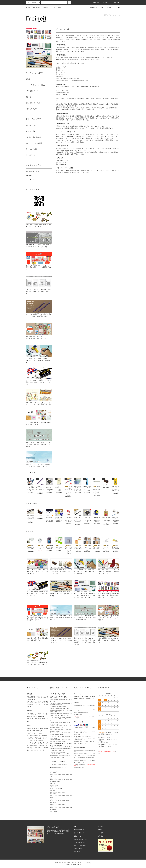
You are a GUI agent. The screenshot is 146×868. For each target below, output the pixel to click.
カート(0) (115, 3)
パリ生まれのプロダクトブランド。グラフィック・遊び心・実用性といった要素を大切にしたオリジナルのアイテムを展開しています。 (85, 592)
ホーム (76, 827)
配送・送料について (79, 833)
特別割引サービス (31, 175)
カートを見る (101, 833)
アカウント (95, 3)
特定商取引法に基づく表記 (81, 839)
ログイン (105, 3)
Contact (108, 8)
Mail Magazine (92, 8)
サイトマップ (30, 179)
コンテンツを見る (55, 8)
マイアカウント (102, 827)
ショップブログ (78, 849)
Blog (101, 8)
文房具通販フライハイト (63, 160)
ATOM (79, 852)
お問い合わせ (101, 836)
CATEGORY (35, 8)
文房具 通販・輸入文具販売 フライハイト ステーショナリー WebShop (73, 863)
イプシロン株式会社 (78, 731)
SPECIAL (45, 8)
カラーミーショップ (105, 37)
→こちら (64, 162)
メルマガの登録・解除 (80, 845)
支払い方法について (79, 830)
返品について (77, 836)
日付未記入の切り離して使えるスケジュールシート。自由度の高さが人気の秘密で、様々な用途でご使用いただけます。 (85, 638)
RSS (75, 852)
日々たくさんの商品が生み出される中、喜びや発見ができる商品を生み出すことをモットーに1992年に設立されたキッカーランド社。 (108, 592)
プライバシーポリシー (80, 842)
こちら (43, 697)
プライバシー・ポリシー (101, 39)
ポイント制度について (33, 171)
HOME (28, 8)
